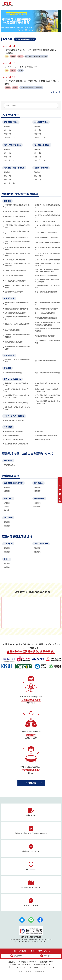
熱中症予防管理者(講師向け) (14, 420)
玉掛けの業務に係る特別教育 (45, 221)
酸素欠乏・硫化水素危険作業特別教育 (47, 206)
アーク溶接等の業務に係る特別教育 (47, 242)
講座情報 (7, 491)
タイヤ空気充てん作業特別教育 (15, 281)
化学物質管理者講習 (12, 435)
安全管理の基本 (10, 465)
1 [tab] (19, 30)
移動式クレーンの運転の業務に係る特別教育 (47, 265)
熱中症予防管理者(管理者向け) (46, 361)
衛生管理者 (39, 431)
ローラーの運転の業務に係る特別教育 (17, 232)
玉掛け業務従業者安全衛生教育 (15, 313)
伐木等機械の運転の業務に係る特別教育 (47, 287)
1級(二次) (7, 134)
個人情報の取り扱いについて (45, 964)
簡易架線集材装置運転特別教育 (46, 292)
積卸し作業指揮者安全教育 (14, 342)
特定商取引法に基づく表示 (20, 964)
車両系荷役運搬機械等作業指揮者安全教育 (17, 348)
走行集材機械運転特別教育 (14, 292)
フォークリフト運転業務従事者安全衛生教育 (17, 336)
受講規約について (47, 962)
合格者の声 (31, 783)
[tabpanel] (31, 21)
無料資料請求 (16, 956)
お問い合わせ (46, 956)
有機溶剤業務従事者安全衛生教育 (16, 309)
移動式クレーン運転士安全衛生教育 (17, 324)
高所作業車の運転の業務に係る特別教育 (17, 226)
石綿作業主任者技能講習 (13, 373)
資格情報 (7, 126)
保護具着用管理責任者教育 (14, 431)
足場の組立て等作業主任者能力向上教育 (17, 384)
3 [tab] (26, 30)
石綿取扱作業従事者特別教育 (15, 216)
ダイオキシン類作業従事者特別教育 (17, 211)
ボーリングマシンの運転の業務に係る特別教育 (47, 254)
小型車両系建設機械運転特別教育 (16, 237)
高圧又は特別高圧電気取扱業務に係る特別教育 (17, 265)
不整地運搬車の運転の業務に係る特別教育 (17, 254)
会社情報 (12, 962)
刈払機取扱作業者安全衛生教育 (46, 318)
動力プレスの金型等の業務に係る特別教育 (17, 248)
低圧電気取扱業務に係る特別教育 (47, 237)
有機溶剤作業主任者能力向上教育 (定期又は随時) (47, 390)
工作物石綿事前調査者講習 (14, 440)
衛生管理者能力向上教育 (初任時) (16, 402)
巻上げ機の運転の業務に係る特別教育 (47, 248)
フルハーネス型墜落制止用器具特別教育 (17, 242)
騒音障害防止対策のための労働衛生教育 (17, 360)
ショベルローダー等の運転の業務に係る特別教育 (47, 280)
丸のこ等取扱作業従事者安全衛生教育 (47, 304)
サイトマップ (49, 967)
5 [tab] (33, 30)
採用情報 (22, 962)
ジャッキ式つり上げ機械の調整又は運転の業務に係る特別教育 (47, 270)
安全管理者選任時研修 (43, 440)
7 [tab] (40, 30)
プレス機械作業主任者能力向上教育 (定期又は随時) (47, 402)
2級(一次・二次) (10, 137)
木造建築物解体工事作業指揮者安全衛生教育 (47, 330)
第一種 (6, 506)
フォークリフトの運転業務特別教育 (17, 221)
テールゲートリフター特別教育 (46, 276)
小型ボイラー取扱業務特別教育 (15, 271)
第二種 (6, 510)
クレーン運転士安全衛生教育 (45, 313)
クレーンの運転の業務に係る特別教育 (47, 226)
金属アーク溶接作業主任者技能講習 (47, 373)
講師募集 (33, 962)
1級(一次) (7, 130)
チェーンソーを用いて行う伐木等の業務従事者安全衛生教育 (47, 324)
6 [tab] (36, 30)
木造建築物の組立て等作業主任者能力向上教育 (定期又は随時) (47, 396)
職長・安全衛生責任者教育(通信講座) (17, 304)
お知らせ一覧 (56, 92)
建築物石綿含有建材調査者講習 (46, 435)
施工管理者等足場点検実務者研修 (16, 444)
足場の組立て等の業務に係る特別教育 (17, 206)
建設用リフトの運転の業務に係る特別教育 (17, 287)
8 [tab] (43, 30)
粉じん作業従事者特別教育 (44, 211)
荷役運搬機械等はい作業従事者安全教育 (47, 342)
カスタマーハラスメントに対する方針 (26, 967)
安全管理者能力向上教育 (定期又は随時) (47, 384)
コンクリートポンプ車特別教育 (46, 232)
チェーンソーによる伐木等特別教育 (47, 260)
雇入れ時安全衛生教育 (12, 330)
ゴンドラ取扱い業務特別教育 (15, 260)
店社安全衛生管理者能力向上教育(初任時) (17, 408)
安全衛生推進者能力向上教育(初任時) (17, 390)
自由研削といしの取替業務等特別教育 (47, 216)
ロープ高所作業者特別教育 (14, 276)
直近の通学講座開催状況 (24, 39)
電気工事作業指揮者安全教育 (45, 336)
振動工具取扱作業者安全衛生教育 (47, 309)
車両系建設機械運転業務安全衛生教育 (17, 318)
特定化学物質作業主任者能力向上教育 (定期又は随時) (17, 396)
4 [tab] (29, 30)
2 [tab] (23, 30)
